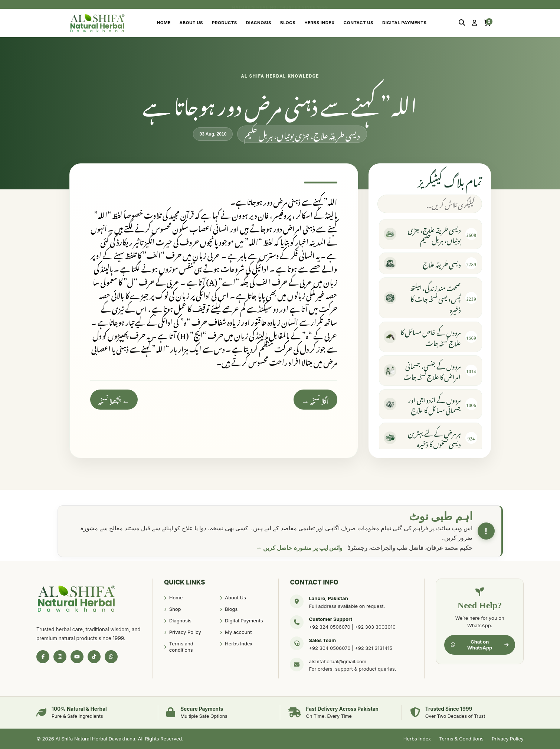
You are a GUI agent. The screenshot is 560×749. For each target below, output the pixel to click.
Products (225, 23)
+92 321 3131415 (374, 648)
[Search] (462, 23)
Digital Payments (404, 23)
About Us (191, 23)
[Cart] (487, 23)
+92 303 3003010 (375, 627)
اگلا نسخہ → (315, 400)
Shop (175, 609)
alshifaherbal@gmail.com (338, 661)
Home (164, 23)
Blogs (288, 23)
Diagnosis (259, 23)
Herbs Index (320, 23)
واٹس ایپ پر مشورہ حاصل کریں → (299, 548)
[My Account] (474, 23)
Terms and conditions (181, 647)
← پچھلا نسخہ (114, 400)
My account (238, 632)
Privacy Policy (185, 632)
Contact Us (358, 23)
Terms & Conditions (461, 739)
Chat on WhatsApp (479, 645)
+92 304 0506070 (330, 648)
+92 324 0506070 (330, 627)
